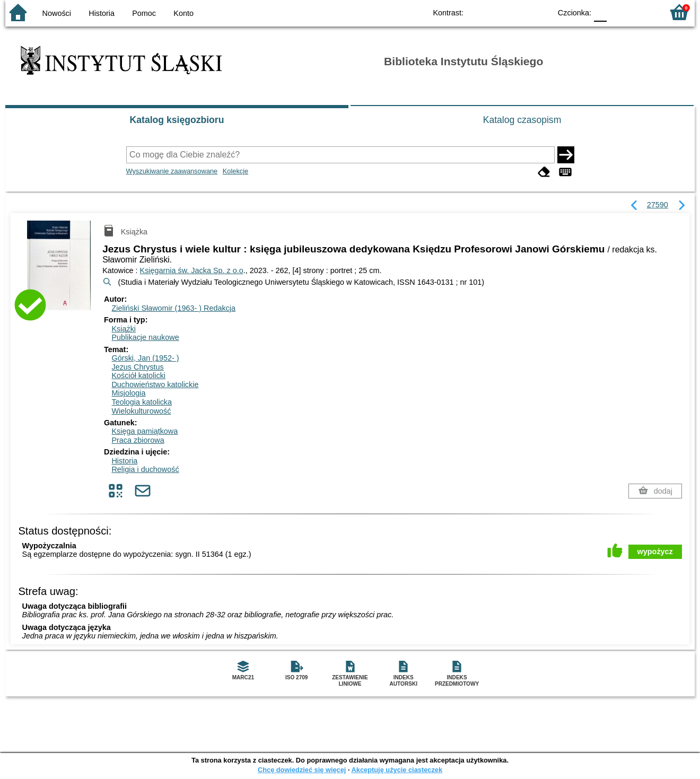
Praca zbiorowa (138, 440)
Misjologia (128, 393)
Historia (102, 13)
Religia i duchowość (145, 469)
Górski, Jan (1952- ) (145, 358)
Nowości (57, 13)
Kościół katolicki (138, 375)
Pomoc (144, 13)
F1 (619, 12)
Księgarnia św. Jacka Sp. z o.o (192, 270)
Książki (124, 329)
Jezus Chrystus (137, 367)
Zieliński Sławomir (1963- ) (173, 308)
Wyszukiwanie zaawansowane (172, 171)
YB (518, 12)
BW (497, 12)
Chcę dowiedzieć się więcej (302, 770)
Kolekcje (235, 171)
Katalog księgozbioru (177, 120)
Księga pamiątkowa (145, 431)
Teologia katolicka (142, 402)
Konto (183, 13)
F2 (643, 12)
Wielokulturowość (141, 411)
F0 (600, 12)
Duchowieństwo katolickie (155, 384)
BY (540, 12)
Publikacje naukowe (145, 337)
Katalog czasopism (522, 120)
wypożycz (655, 552)
